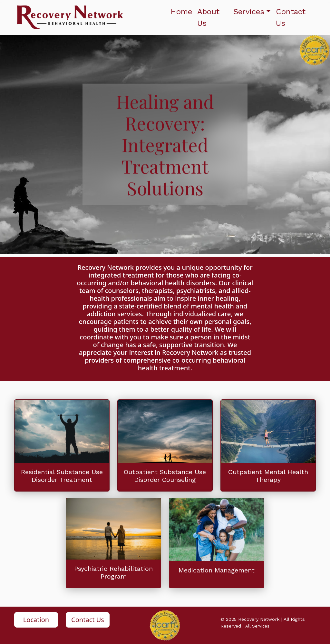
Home (181, 12)
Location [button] (36, 620)
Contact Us (291, 17)
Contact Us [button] (88, 620)
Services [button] (249, 12)
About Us (208, 17)
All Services (257, 626)
